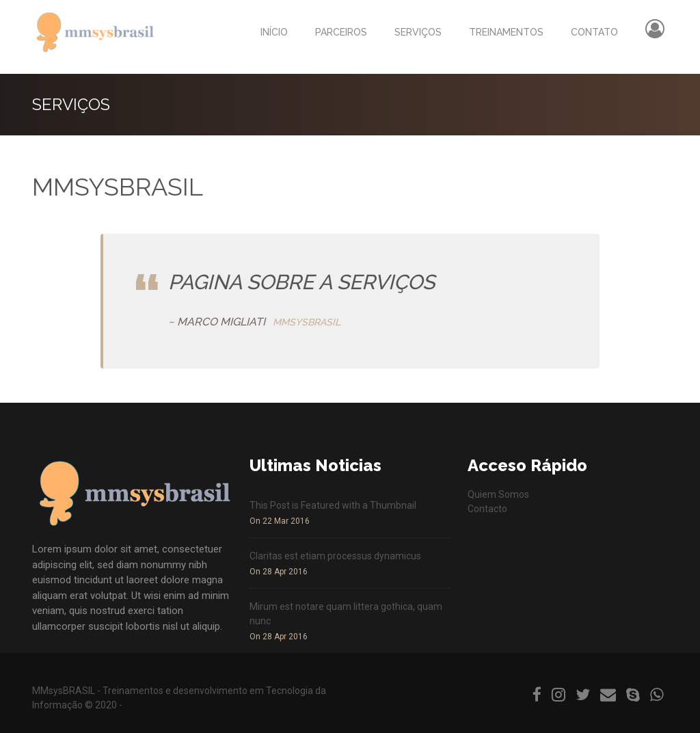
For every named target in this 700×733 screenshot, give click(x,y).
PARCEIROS (341, 32)
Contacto (487, 509)
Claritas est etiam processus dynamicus (335, 556)
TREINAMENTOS (506, 32)
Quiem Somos (498, 494)
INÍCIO (274, 32)
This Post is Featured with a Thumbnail (333, 505)
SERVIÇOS (418, 32)
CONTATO (594, 32)
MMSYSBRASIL (307, 322)
